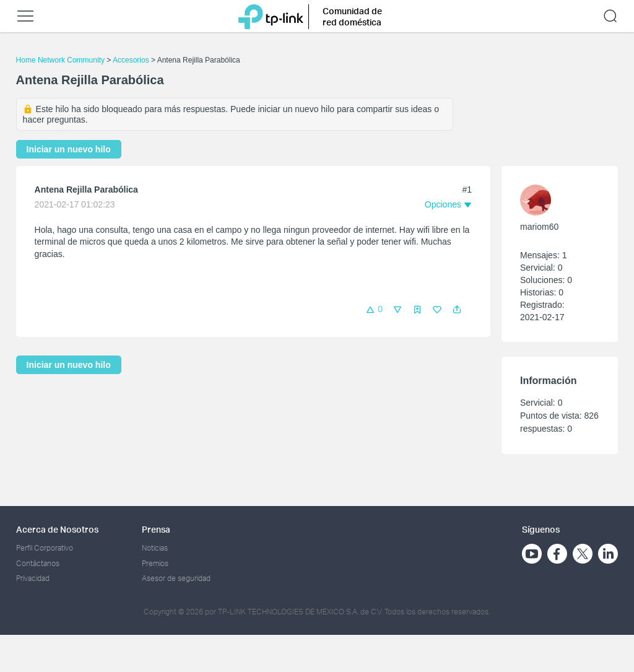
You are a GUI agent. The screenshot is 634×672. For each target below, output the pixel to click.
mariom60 (539, 227)
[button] (457, 310)
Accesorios (131, 60)
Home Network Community (60, 60)
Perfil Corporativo (45, 548)
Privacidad (33, 578)
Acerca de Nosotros (57, 529)
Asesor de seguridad (176, 578)
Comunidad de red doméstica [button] (352, 16)
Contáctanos (38, 563)
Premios (155, 563)
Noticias (155, 548)
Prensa (156, 529)
